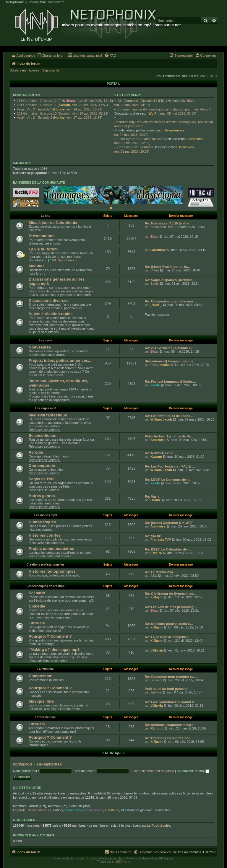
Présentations (42, 236)
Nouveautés (40, 347)
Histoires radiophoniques (52, 571)
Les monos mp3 (46, 515)
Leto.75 (156, 553)
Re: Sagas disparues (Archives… (170, 280)
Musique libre (41, 701)
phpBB (122, 858)
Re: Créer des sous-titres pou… (169, 738)
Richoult (157, 728)
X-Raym (157, 597)
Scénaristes (162, 810)
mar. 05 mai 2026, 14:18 (94, 101)
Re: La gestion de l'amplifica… (168, 637)
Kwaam (64, 105)
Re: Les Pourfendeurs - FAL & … (170, 466)
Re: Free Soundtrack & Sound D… (171, 702)
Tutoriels (37, 623)
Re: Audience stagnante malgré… (171, 725)
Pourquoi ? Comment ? (50, 636)
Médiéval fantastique (48, 415)
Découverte (56, 2)
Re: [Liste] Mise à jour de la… (167, 267)
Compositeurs (75, 810)
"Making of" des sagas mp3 (54, 650)
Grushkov (187, 147)
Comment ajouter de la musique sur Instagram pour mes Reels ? (164, 109)
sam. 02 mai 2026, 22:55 (131, 143)
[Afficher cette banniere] (106, 208)
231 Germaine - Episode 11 (37, 105)
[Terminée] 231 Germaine (136, 147)
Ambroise (196, 139)
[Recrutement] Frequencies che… (171, 361)
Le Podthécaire (158, 825)
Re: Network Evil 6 (159, 453)
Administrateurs (40, 810)
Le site (46, 216)
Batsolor (64, 113)
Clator (155, 270)
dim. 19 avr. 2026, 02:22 (90, 113)
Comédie (37, 606)
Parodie (36, 452)
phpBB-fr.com (121, 862)
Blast (71, 101)
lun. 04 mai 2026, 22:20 (130, 135)
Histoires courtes (45, 535)
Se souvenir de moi (193, 771)
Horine (59, 109)
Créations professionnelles (46, 565)
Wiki (43, 2)
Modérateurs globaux (136, 810)
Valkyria (157, 650)
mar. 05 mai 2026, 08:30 (178, 113)
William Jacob (161, 419)
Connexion (22, 764)
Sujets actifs (51, 70)
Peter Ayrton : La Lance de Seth (140, 139)
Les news (45, 340)
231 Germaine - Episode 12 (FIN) (41, 101)
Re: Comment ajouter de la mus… (171, 301)
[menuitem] (51, 56)
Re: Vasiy (152, 496)
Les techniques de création (46, 586)
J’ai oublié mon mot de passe (153, 771)
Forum (34, 2)
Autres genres (42, 496)
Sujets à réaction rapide (51, 314)
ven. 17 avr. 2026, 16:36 (84, 118)
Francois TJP (161, 540)
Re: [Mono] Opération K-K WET (169, 523)
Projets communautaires (51, 549)
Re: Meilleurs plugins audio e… (169, 624)
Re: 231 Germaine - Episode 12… (170, 348)
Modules (37, 266)
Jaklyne (156, 692)
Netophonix (15, 2)
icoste (155, 385)
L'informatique (45, 717)
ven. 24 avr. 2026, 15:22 (84, 109)
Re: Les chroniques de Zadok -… (170, 416)
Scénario (37, 593)
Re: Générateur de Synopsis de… (171, 594)
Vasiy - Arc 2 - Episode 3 (35, 109)
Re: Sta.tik (153, 536)
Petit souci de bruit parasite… (168, 689)
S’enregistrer (49, 764)
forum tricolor (87, 858)
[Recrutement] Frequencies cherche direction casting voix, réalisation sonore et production (163, 124)
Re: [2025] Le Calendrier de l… (168, 549)
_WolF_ (152, 113)
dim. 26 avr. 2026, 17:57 (89, 105)
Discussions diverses (49, 301)
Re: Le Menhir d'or (159, 572)
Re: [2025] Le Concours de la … (169, 480)
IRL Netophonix (61, 260)
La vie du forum (43, 249)
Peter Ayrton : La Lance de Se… (169, 436)
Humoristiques (42, 522)
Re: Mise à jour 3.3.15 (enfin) (167, 223)
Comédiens (95, 810)
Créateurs (112, 810)
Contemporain (42, 466)
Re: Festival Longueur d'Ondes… (170, 382)
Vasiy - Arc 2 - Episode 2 (35, 118)
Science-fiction (43, 435)
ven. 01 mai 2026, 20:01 (131, 152)
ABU (154, 576)
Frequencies (175, 130)
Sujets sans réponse (25, 70)
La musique (46, 669)
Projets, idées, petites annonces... (60, 360)
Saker (155, 284)
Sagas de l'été (42, 479)
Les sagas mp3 (46, 408)
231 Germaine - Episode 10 (37, 113)
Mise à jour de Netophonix (53, 223)
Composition (41, 676)
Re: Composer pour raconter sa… (171, 677)
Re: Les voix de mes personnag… (171, 607)
